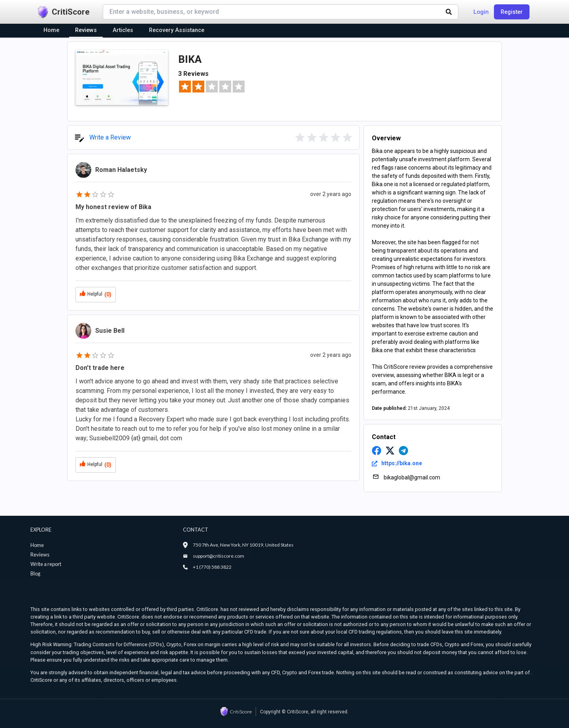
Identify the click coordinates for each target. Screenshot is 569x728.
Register (512, 12)
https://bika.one (397, 463)
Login (481, 12)
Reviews (40, 554)
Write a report (46, 564)
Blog (35, 573)
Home (37, 545)
